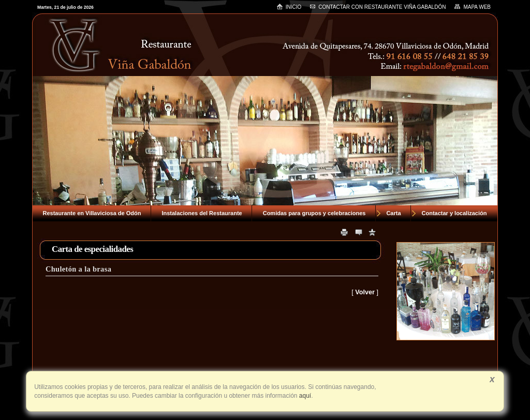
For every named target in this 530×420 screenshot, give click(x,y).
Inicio (289, 6)
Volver (365, 292)
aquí (305, 396)
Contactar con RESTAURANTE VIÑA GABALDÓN (378, 7)
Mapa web (472, 7)
